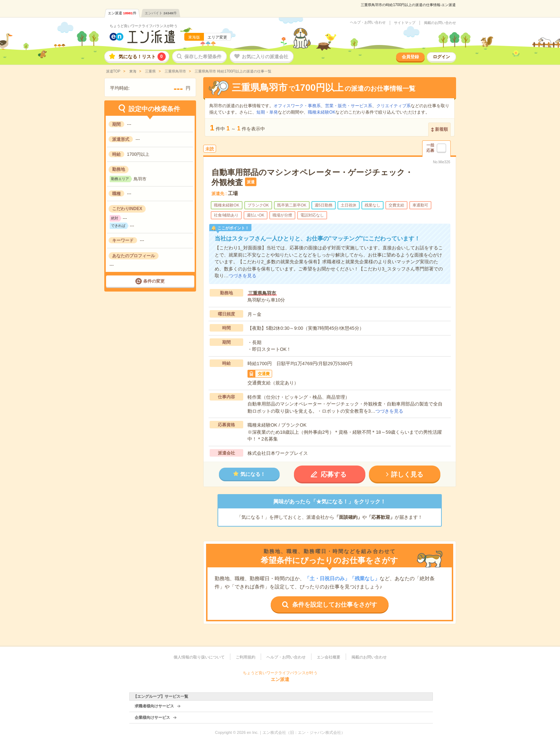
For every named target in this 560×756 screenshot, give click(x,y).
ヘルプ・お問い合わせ (368, 23)
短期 (261, 112)
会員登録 (410, 57)
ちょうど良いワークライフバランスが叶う (144, 26)
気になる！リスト (142, 57)
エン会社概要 (329, 657)
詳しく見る (407, 474)
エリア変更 (217, 37)
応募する (334, 474)
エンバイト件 (161, 13)
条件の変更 (154, 281)
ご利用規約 (246, 657)
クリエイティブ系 (394, 106)
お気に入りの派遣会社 (265, 57)
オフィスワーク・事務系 (297, 106)
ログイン (441, 57)
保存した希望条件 (203, 57)
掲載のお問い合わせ (440, 23)
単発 (274, 112)
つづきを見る (242, 276)
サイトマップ (405, 23)
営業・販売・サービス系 (349, 106)
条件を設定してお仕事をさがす (335, 605)
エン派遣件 (122, 13)
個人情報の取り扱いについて (199, 657)
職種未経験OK (322, 112)
